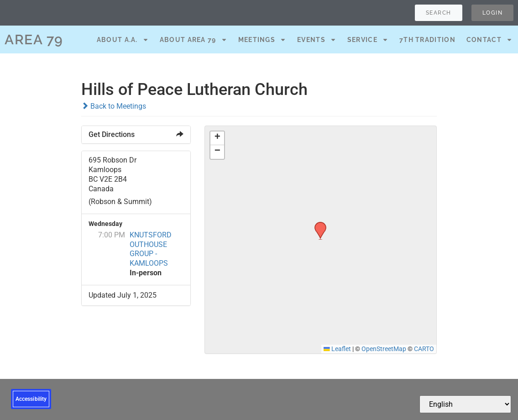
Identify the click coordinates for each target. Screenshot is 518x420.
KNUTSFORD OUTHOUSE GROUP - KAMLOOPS (151, 249)
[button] (317, 225)
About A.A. (123, 40)
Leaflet (337, 349)
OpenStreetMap (384, 349)
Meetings (262, 40)
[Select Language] (465, 404)
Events (317, 40)
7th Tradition (427, 40)
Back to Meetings (114, 106)
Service (368, 40)
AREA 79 (34, 39)
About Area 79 (194, 40)
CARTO (424, 349)
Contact (489, 40)
